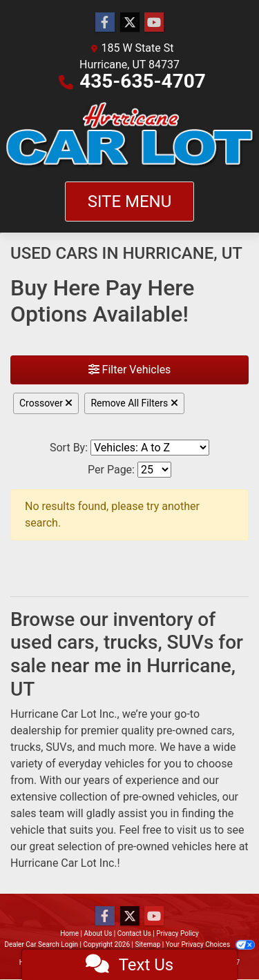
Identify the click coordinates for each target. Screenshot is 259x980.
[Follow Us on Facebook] (105, 23)
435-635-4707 (143, 81)
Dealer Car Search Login (41, 944)
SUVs (59, 747)
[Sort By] (150, 448)
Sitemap (147, 944)
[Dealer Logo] (129, 136)
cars (221, 731)
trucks (26, 747)
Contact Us (134, 933)
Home (69, 933)
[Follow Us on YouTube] (154, 23)
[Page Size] (154, 470)
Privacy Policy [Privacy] (178, 933)
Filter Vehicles (130, 370)
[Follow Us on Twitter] (130, 23)
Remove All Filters (134, 403)
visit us (194, 830)
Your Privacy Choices (210, 944)
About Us (98, 933)
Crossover (46, 403)
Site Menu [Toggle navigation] (130, 202)
